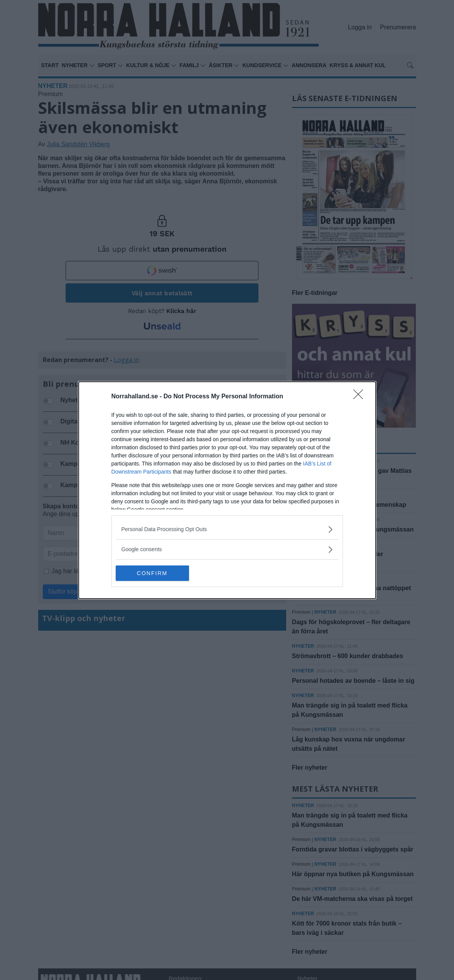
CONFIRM (152, 573)
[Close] (361, 397)
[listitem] (227, 529)
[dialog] (227, 490)
